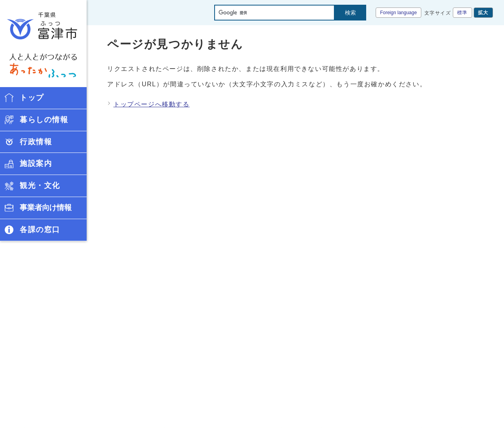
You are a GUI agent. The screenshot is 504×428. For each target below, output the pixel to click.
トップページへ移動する (152, 104)
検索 (350, 13)
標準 (462, 13)
